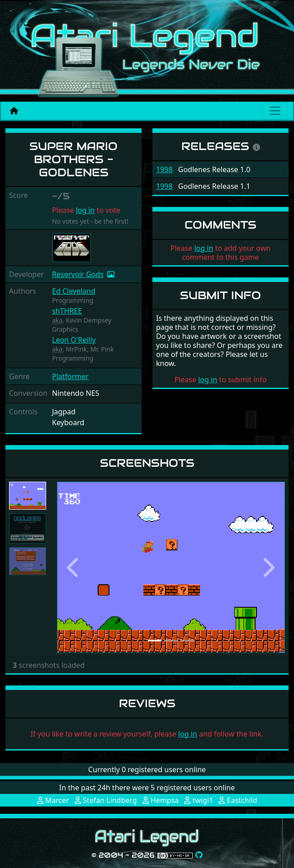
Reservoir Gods (78, 274)
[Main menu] (275, 111)
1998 (164, 169)
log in (85, 210)
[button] (74, 567)
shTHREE (67, 311)
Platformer (70, 376)
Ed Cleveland (74, 291)
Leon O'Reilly (74, 340)
